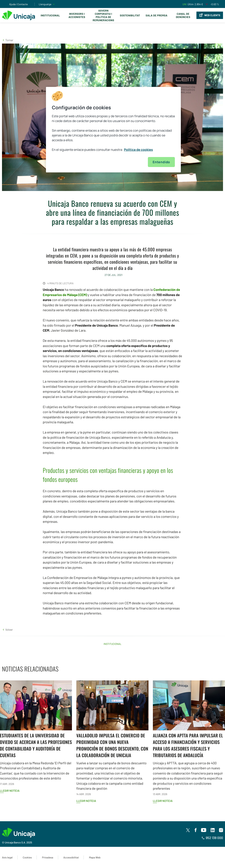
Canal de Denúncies (183, 15)
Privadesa (48, 857)
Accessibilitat (71, 857)
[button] (8, 40)
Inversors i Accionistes (77, 15)
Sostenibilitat (130, 15)
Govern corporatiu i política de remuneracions (104, 15)
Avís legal (7, 857)
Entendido (161, 162)
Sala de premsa (157, 15)
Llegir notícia (86, 801)
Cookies (27, 857)
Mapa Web (95, 857)
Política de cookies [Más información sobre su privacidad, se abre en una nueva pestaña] (138, 150)
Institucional (50, 15)
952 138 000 (212, 838)
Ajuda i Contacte (18, 4)
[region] (113, 130)
